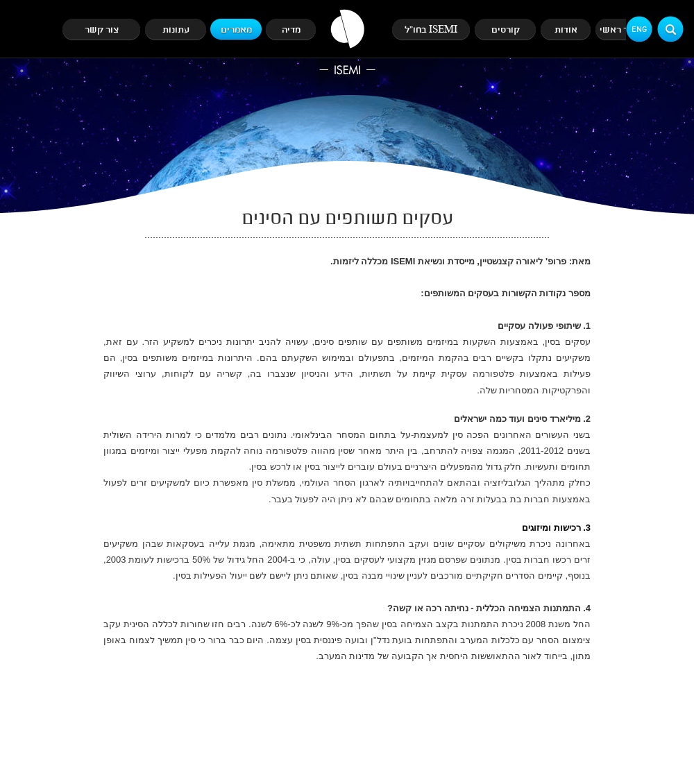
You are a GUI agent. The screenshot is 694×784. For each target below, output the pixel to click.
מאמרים (236, 30)
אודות (566, 30)
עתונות (176, 30)
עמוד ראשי (621, 30)
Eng (639, 29)
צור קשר (102, 30)
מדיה (291, 30)
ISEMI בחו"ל (431, 30)
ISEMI (347, 42)
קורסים (506, 30)
